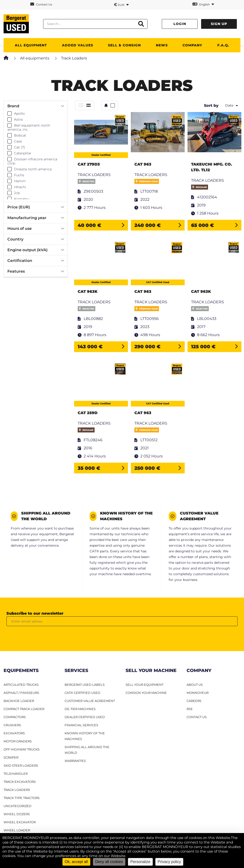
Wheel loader (17, 830)
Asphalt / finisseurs (21, 693)
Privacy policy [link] (169, 862)
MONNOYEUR (198, 693)
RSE (190, 709)
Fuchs (19, 175)
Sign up (219, 24)
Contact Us (41, 4)
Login (180, 24)
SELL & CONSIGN (124, 45)
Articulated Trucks (21, 685)
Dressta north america (33, 169)
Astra (18, 119)
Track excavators (20, 782)
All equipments (35, 58)
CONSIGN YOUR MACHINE (146, 693)
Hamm (20, 181)
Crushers (12, 725)
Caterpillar (23, 153)
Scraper (11, 757)
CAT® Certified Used (82, 693)
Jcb (17, 193)
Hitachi (20, 187)
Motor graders (18, 741)
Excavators (14, 733)
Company (192, 45)
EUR (121, 5)
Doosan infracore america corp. (32, 161)
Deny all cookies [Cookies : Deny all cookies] (109, 862)
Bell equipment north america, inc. (29, 128)
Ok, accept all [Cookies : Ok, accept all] (76, 862)
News (162, 45)
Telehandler (16, 774)
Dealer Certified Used (85, 717)
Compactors (15, 717)
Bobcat (20, 135)
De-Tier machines (80, 709)
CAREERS (194, 701)
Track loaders (17, 790)
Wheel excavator (20, 822)
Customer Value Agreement (90, 701)
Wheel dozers (17, 814)
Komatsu (22, 199)
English (203, 4)
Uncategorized (18, 806)
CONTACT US (197, 717)
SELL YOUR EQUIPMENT (145, 685)
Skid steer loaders (21, 765)
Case (18, 141)
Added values (78, 45)
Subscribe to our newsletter (35, 613)
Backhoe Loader (19, 701)
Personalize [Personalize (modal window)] (140, 862)
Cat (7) (20, 147)
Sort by (211, 105)
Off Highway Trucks (22, 749)
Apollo (19, 113)
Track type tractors (22, 798)
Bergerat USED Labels (85, 685)
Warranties (75, 761)
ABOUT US (195, 685)
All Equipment (31, 45)
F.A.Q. (223, 45)
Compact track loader (24, 709)
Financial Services (81, 725)
